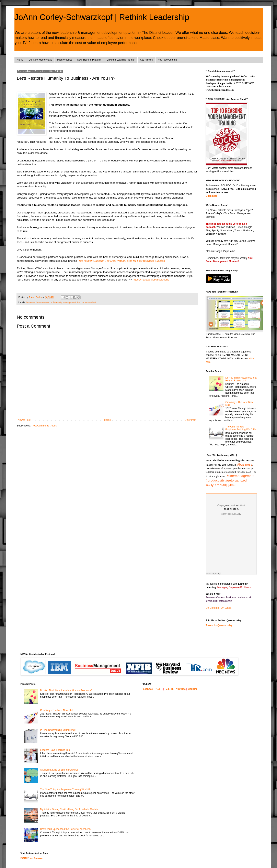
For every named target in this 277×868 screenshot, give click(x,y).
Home (20, 60)
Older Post (190, 420)
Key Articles (146, 60)
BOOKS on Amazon (32, 858)
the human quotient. (87, 302)
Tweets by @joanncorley (219, 625)
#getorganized (236, 480)
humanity (57, 302)
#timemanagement (240, 476)
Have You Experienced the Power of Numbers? (66, 829)
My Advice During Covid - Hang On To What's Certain (69, 809)
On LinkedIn (212, 608)
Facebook (147, 689)
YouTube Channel (168, 60)
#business (245, 464)
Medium (192, 689)
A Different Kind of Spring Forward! (59, 770)
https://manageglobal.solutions (151, 280)
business (30, 302)
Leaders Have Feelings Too (55, 750)
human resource (44, 302)
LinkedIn (169, 689)
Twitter (159, 689)
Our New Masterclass (40, 60)
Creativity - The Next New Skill (57, 710)
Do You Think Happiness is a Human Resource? (241, 379)
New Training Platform (89, 60)
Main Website (65, 60)
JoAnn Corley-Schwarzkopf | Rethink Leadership (102, 17)
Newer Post (24, 420)
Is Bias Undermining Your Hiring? (58, 730)
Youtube (181, 689)
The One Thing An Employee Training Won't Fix (241, 428)
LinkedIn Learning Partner (121, 60)
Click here (212, 196)
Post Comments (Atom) (44, 426)
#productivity (215, 480)
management (70, 302)
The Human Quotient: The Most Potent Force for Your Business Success (122, 261)
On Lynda (226, 608)
